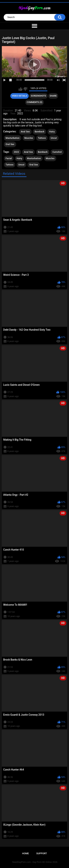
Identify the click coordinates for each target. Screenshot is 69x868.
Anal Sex (25, 132)
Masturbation (13, 138)
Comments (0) (34, 102)
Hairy (52, 132)
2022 (16, 152)
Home (25, 853)
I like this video (21, 89)
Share (53, 96)
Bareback (39, 132)
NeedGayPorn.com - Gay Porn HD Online (32, 862)
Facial (9, 158)
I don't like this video (25, 89)
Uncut (54, 138)
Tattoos (42, 138)
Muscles (29, 138)
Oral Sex (10, 144)
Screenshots (38, 96)
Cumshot (57, 152)
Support (42, 853)
